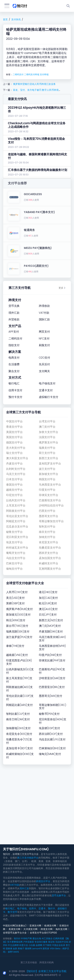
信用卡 (33, 908)
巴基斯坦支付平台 (50, 500)
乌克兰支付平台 (16, 474)
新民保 (46, 948)
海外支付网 (61, 929)
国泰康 (9, 948)
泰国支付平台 (14, 485)
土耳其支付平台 (16, 506)
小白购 (32, 945)
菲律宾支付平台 (49, 495)
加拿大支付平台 (49, 432)
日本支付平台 (14, 479)
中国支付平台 (14, 421)
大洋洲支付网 (30, 929)
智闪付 (17, 938)
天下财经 (47, 945)
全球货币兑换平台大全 (15, 933)
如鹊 (15, 948)
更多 (62, 288)
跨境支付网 (47, 929)
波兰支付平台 (47, 469)
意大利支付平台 (16, 448)
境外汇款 (24, 888)
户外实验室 (29, 942)
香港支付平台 (14, 427)
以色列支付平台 (16, 500)
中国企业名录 (59, 945)
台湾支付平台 (47, 421)
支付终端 (44, 74)
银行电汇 (10, 908)
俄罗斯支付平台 (49, 443)
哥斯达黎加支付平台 (51, 521)
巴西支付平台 (47, 511)
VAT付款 (15, 885)
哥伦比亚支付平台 (17, 516)
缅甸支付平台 (14, 569)
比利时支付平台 (16, 469)
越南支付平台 (14, 490)
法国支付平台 (47, 437)
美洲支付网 (14, 929)
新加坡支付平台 (49, 474)
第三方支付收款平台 (28, 858)
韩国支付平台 (47, 479)
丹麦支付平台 (14, 464)
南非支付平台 (47, 532)
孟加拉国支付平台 (50, 558)
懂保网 (28, 948)
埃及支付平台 (14, 542)
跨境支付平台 (43, 881)
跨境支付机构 (47, 962)
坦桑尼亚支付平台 (50, 548)
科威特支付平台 (49, 563)
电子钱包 (22, 908)
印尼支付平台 (14, 495)
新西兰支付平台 (49, 458)
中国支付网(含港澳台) (15, 926)
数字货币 (12, 912)
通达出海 (37, 938)
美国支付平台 (14, 432)
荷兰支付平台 (47, 453)
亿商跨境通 (59, 938)
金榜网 (39, 945)
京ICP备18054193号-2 (47, 975)
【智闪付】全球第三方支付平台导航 (46, 971)
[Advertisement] (37, 804)
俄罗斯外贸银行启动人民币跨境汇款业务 (34, 84)
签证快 (51, 942)
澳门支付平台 (47, 427)
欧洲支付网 (50, 926)
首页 (5, 19)
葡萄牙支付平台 (16, 553)
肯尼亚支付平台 (49, 542)
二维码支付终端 (32, 74)
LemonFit (37, 948)
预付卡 (52, 908)
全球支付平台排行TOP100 (43, 933)
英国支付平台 (14, 437)
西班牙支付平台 (49, 553)
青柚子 (21, 948)
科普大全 (24, 945)
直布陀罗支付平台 (50, 464)
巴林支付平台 (14, 563)
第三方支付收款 (29, 962)
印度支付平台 (47, 490)
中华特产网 (26, 938)
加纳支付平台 (47, 537)
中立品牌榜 (13, 945)
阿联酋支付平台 (16, 511)
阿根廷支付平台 (16, 521)
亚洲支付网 (35, 926)
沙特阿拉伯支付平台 (51, 506)
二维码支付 (18, 74)
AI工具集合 (47, 938)
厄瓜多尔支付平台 (17, 527)
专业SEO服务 (41, 942)
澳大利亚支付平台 (17, 458)
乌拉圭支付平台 (16, 558)
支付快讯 (16, 19)
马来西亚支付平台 (50, 485)
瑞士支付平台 (14, 453)
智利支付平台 (47, 527)
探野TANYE (13, 952)
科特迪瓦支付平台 (17, 548)
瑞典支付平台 (47, 448)
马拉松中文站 (62, 942)
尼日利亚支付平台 (17, 537)
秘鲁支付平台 (14, 532)
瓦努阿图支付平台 (50, 569)
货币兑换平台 (59, 895)
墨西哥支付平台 (49, 516)
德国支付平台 (14, 443)
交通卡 (42, 908)
